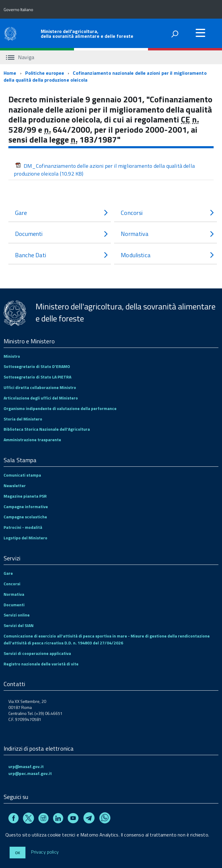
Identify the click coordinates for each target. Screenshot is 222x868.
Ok (18, 853)
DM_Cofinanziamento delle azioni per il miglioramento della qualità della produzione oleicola (104, 170)
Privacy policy (45, 852)
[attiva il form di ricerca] (175, 34)
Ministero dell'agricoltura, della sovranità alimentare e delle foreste (87, 34)
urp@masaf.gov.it (26, 766)
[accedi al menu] (200, 33)
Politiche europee (45, 73)
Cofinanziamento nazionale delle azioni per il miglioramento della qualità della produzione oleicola (105, 76)
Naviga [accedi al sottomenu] (20, 57)
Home (10, 73)
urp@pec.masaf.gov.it (30, 773)
